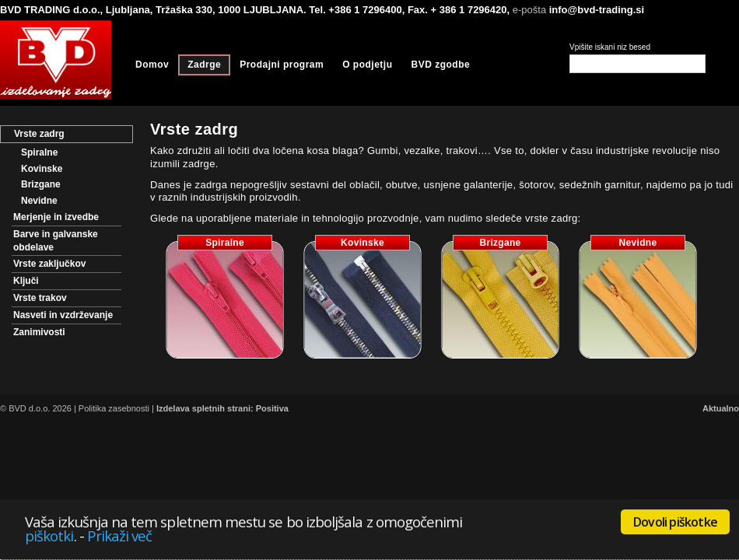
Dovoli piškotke (675, 522)
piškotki (49, 535)
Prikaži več (120, 535)
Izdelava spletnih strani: (205, 408)
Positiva (272, 408)
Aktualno (721, 408)
